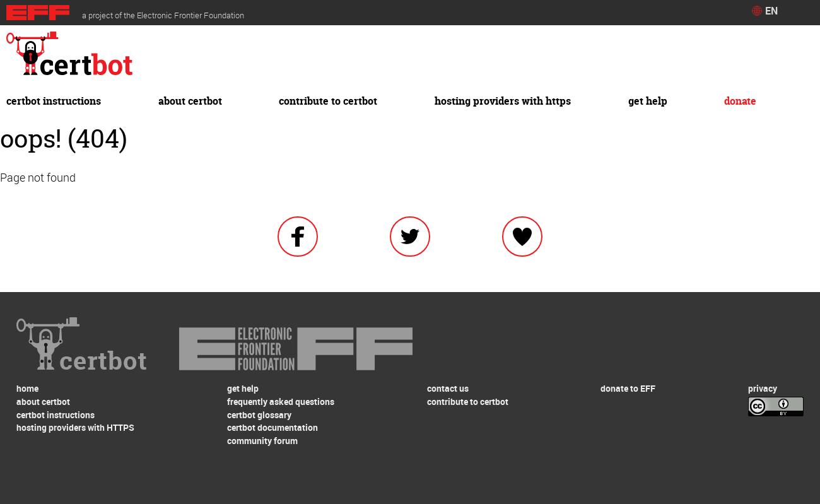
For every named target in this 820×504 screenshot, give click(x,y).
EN (771, 11)
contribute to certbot (328, 101)
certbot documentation (272, 427)
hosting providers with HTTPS (503, 101)
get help (648, 101)
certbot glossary (259, 415)
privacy (763, 388)
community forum (262, 441)
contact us (448, 388)
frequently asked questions (281, 401)
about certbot (190, 101)
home (27, 388)
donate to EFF (628, 388)
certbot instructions (54, 101)
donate (740, 101)
